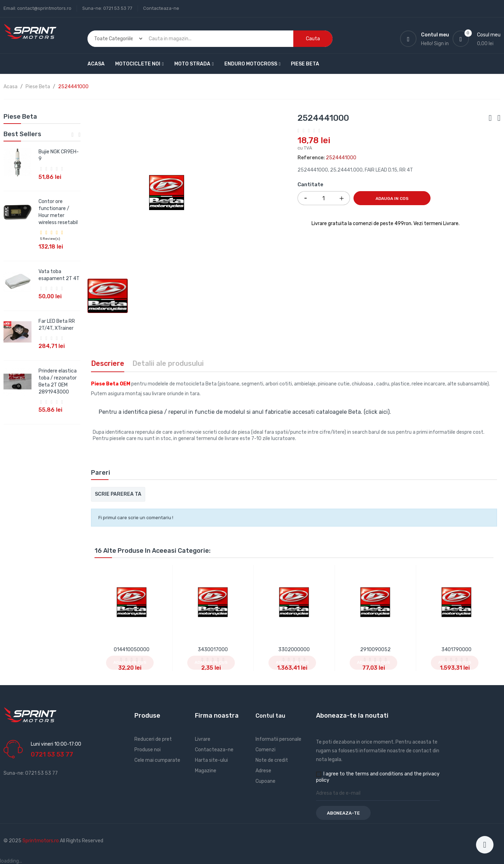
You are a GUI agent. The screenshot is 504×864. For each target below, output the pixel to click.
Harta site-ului (211, 760)
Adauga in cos (392, 198)
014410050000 (132, 650)
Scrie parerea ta (118, 494)
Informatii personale (278, 739)
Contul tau (270, 716)
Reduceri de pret (153, 739)
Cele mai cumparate (157, 760)
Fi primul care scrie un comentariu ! (136, 518)
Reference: (311, 158)
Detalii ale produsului (168, 363)
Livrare (203, 739)
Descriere (108, 363)
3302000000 (294, 650)
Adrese (263, 771)
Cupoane (265, 781)
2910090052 (375, 650)
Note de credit (272, 760)
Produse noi (148, 750)
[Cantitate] (324, 198)
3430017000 (213, 650)
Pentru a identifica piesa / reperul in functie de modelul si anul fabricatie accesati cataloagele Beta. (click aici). (245, 412)
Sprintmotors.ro (41, 841)
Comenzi (265, 750)
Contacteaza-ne (161, 8)
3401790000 (456, 650)
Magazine (206, 771)
